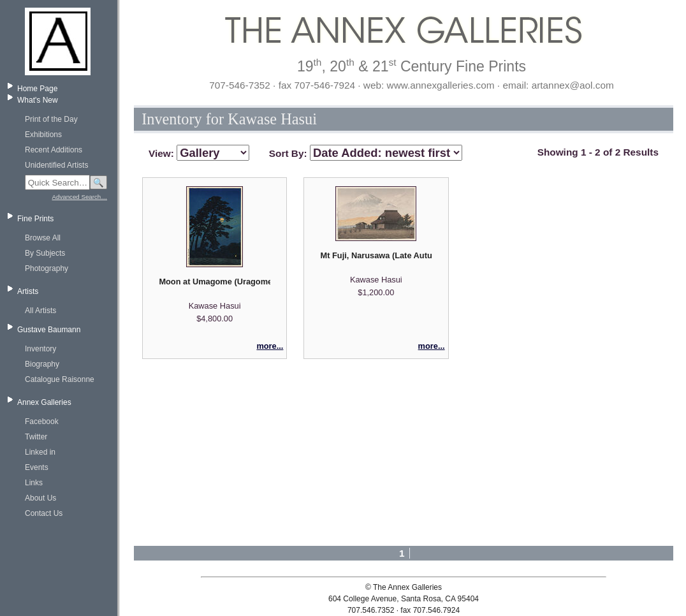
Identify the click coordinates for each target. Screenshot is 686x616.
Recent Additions (54, 150)
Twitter (36, 437)
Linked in (40, 452)
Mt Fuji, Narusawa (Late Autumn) (376, 255)
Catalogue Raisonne (60, 379)
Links (34, 483)
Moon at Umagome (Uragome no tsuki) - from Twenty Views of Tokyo (214, 282)
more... (270, 346)
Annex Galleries (44, 402)
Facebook (42, 422)
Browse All (43, 238)
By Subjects (45, 253)
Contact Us (44, 513)
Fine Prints (35, 219)
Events (37, 467)
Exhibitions (43, 135)
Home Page (37, 89)
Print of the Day (51, 119)
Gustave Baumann (49, 330)
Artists (28, 291)
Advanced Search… (80, 197)
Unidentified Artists (56, 165)
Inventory (40, 349)
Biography (42, 364)
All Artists (40, 311)
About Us (40, 498)
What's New (38, 100)
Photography (47, 268)
